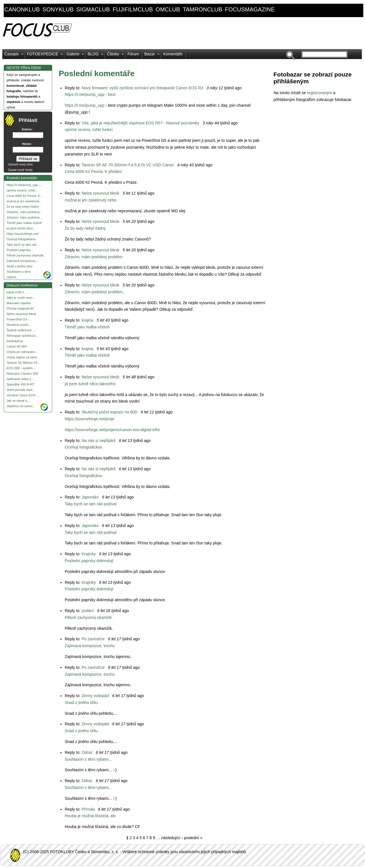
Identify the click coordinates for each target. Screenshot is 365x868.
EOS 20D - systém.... (21, 368)
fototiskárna (15, 341)
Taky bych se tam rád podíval (91, 504)
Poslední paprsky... (20, 250)
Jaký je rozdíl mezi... (21, 298)
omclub (168, 9)
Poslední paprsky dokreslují (89, 561)
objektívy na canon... (21, 406)
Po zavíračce (93, 639)
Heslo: (28, 144)
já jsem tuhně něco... (21, 228)
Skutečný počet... (19, 325)
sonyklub (58, 9)
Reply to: (73, 88)
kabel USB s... (17, 292)
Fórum (133, 54)
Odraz (87, 752)
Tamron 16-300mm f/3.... (24, 363)
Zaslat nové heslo (20, 170)
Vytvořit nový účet (20, 164)
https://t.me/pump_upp (85, 105)
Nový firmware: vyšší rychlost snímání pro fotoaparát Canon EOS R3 (142, 88)
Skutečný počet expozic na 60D (109, 412)
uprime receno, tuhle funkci (89, 130)
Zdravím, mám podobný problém (94, 257)
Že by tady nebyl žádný (23, 207)
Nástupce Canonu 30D (22, 374)
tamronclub (203, 9)
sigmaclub (93, 9)
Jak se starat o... (18, 401)
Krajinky (89, 554)
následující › (172, 838)
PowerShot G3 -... (19, 319)
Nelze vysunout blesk (21, 314)
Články (114, 55)
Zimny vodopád (95, 696)
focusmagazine (250, 9)
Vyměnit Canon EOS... (22, 395)
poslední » (193, 838)
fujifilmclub (133, 9)
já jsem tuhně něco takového (90, 384)
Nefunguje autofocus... (22, 336)
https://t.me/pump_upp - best (90, 94)
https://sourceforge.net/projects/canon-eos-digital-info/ (112, 430)
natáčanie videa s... (20, 379)
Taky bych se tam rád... (23, 245)
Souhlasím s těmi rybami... (88, 759)
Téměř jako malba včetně (24, 223)
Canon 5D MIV (17, 346)
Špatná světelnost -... (21, 330)
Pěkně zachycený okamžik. (26, 255)
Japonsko (90, 497)
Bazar (151, 55)
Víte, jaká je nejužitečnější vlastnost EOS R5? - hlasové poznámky (140, 123)
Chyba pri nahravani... (22, 352)
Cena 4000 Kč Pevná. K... (25, 196)
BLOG (95, 55)
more (47, 274)
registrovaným (320, 93)
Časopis (13, 55)
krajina (87, 320)
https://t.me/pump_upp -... (24, 185)
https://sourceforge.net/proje (90, 419)
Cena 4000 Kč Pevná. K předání (93, 171)
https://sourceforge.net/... (24, 234)
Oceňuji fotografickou (21, 239)
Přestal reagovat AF (20, 308)
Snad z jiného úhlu (20, 266)
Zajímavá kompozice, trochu (90, 646)
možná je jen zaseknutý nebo (91, 200)
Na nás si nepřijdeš (99, 441)
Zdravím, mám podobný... (24, 212)
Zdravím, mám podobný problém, (94, 292)
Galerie (74, 55)
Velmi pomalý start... (21, 390)
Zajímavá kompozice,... (23, 261)
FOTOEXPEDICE (44, 55)
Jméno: (28, 129)
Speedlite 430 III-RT (21, 384)
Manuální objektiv (19, 303)
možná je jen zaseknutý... (24, 201)
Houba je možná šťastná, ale (90, 816)
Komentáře (173, 54)
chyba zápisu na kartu (22, 357)
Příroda (88, 809)
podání (88, 611)
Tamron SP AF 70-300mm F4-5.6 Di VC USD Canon (128, 165)
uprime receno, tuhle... (22, 190)
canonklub (22, 9)
